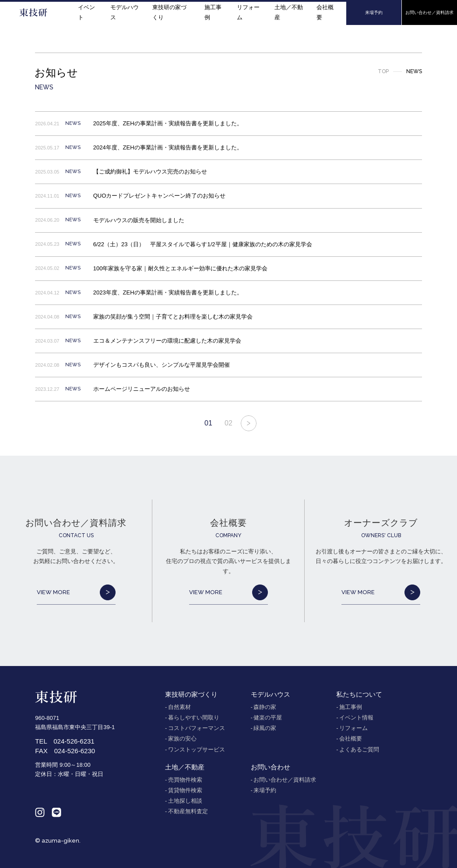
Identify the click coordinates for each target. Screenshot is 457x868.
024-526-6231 (74, 741)
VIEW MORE (76, 592)
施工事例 (213, 12)
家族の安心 (182, 739)
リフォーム (248, 12)
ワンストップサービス (197, 749)
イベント (86, 12)
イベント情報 (356, 717)
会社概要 (325, 12)
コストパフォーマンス (197, 728)
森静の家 (265, 707)
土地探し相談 (185, 801)
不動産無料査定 (188, 811)
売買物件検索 (185, 780)
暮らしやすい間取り (194, 717)
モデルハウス (125, 12)
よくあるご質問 (359, 749)
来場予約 (265, 790)
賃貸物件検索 (185, 790)
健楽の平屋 (268, 717)
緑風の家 (265, 728)
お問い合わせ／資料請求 (285, 780)
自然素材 (179, 707)
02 (228, 423)
